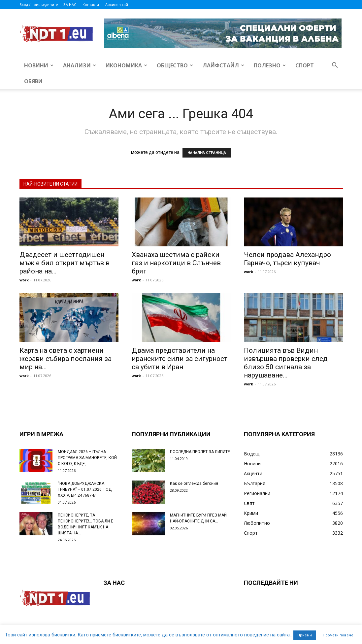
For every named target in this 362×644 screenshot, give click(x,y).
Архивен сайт (117, 4)
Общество (175, 65)
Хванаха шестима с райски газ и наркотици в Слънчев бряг (176, 263)
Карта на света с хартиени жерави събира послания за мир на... (66, 359)
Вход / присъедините (39, 4)
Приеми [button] (305, 635)
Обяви (33, 81)
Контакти (91, 4)
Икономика (126, 65)
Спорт (305, 65)
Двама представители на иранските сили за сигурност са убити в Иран (180, 359)
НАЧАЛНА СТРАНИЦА (207, 153)
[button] (335, 66)
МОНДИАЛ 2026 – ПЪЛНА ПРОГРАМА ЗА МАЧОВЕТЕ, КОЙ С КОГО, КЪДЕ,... (87, 458)
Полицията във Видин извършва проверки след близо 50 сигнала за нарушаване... (286, 363)
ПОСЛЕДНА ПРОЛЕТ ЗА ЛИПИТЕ (200, 452)
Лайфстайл (223, 65)
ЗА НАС (70, 4)
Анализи (80, 65)
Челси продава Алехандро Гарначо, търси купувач (287, 259)
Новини (39, 65)
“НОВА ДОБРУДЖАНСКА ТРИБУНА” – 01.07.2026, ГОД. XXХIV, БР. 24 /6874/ (85, 489)
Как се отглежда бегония (194, 483)
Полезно (270, 65)
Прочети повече (338, 635)
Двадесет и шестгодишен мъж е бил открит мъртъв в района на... (65, 263)
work (24, 280)
